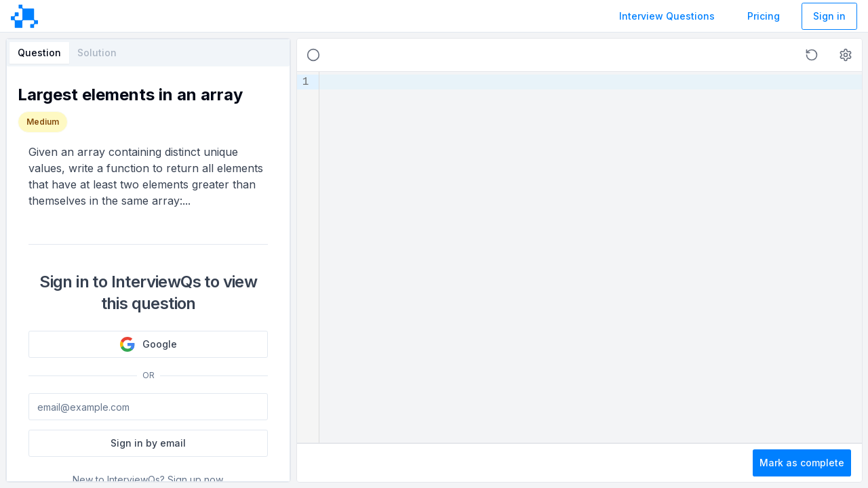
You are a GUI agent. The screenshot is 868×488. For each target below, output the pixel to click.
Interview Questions (667, 16)
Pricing (764, 16)
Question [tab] (39, 53)
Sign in (829, 16)
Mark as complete (802, 463)
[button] (812, 55)
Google (148, 344)
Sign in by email (148, 443)
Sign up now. (196, 480)
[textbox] (591, 257)
